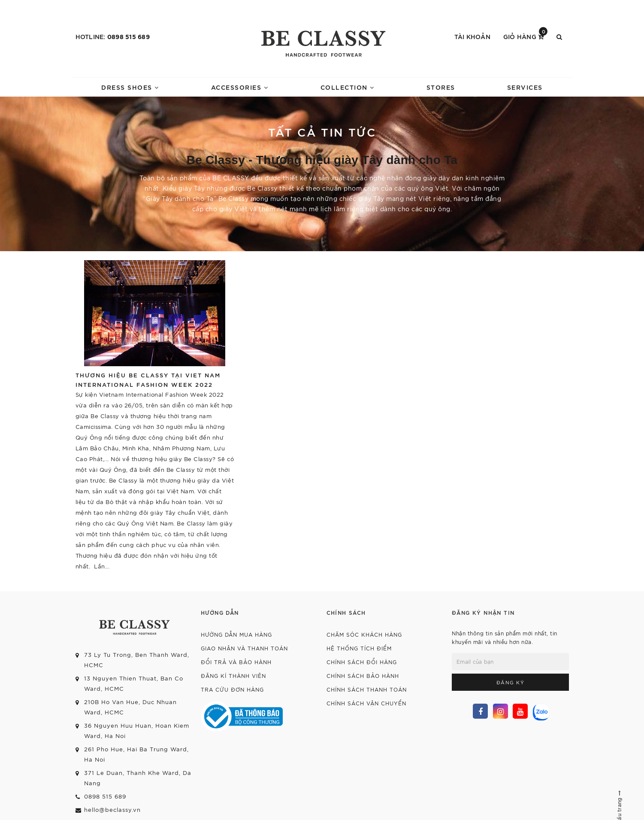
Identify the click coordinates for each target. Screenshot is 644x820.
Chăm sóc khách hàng (364, 634)
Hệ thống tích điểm (359, 648)
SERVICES (525, 87)
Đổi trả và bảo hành (236, 662)
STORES (441, 87)
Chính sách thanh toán (367, 689)
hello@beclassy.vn (112, 809)
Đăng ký (511, 682)
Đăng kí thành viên (233, 676)
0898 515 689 (128, 36)
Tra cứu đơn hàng (232, 689)
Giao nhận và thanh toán (244, 648)
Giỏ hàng (526, 36)
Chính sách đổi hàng (362, 662)
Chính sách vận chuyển (366, 703)
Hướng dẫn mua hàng (236, 634)
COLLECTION (348, 87)
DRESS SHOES (130, 87)
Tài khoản (472, 36)
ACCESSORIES (240, 87)
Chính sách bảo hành (363, 676)
